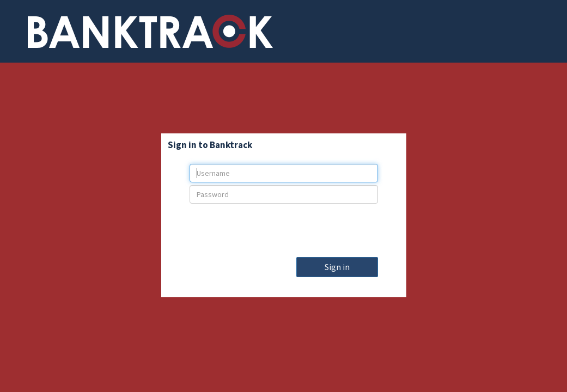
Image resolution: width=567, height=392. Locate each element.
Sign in (337, 267)
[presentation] (284, 228)
